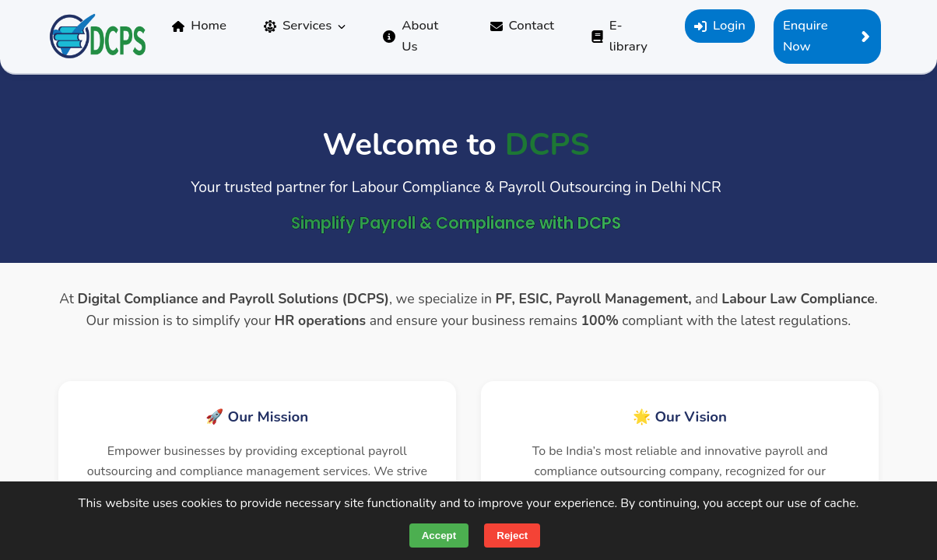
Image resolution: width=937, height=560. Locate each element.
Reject (512, 535)
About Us (411, 36)
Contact (523, 25)
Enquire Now (827, 36)
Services (305, 25)
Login (720, 25)
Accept (439, 535)
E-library (619, 36)
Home (199, 25)
